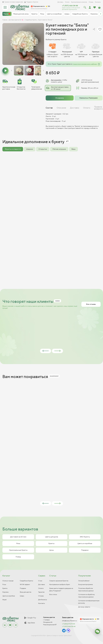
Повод (18, 557)
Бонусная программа (85, 584)
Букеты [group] (34, 14)
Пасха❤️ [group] (7, 14)
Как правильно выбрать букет (60, 584)
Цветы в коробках (85, 543)
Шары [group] (67, 14)
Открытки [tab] (43, 149)
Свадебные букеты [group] (80, 14)
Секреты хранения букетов (59, 581)
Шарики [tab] (30, 149)
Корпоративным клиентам (79, 2)
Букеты (51, 543)
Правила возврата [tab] (98, 108)
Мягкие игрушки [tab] (59, 149)
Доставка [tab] (75, 108)
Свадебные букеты (26, 581)
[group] (23, 44)
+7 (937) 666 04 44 (70, 6)
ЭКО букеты (85, 537)
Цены (51, 550)
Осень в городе (8, 581)
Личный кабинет (84, 581)
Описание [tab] (61, 108)
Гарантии (41, 592)
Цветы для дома (51, 537)
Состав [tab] (49, 108)
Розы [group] (42, 14)
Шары (22, 596)
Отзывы (91, 2)
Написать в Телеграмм (88, 98)
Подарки (85, 550)
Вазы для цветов (26, 592)
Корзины (5, 592)
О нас (40, 581)
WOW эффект (25, 584)
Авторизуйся (56, 80)
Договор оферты (84, 607)
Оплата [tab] (87, 108)
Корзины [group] (94, 14)
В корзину (60, 98)
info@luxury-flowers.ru (69, 621)
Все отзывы (91, 304)
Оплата (67, 2)
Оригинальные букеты (18, 550)
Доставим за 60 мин (18, 537)
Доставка (60, 2)
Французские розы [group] (21, 14)
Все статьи (53, 594)
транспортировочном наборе (85, 64)
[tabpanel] (74, 121)
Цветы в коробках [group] (54, 14)
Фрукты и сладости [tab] (13, 149)
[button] (101, 14)
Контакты (98, 2)
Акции (4, 600)
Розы (18, 543)
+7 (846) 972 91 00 (68, 624)
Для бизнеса (43, 600)
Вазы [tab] (73, 149)
